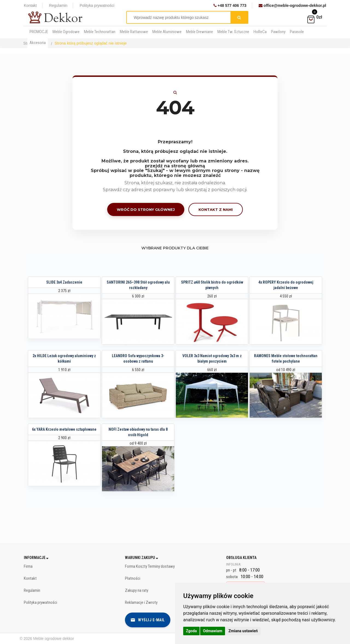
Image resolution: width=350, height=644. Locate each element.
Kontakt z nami (216, 209)
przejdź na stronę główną (175, 166)
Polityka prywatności (97, 5)
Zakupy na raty (137, 590)
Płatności (133, 578)
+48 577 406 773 (230, 5)
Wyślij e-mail (148, 620)
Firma (28, 566)
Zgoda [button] (191, 631)
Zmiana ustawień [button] (243, 631)
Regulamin (58, 5)
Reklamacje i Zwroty (141, 602)
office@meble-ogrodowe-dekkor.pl (292, 5)
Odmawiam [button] (213, 631)
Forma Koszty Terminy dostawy (150, 566)
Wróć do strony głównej (146, 209)
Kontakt (30, 5)
